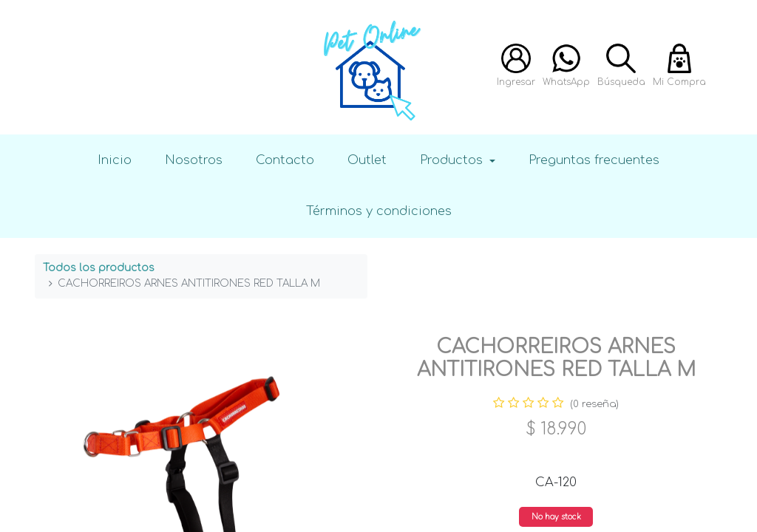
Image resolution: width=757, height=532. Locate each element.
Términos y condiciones (379, 211)
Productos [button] (453, 160)
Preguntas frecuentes (594, 160)
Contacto (285, 160)
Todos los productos (99, 268)
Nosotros (194, 160)
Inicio (115, 160)
